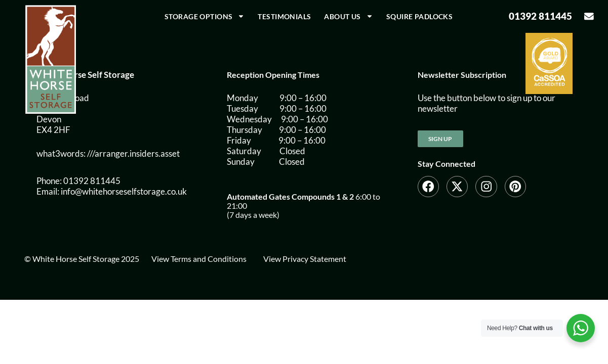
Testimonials (284, 16)
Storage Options (205, 16)
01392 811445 (540, 16)
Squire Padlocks (419, 16)
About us (348, 16)
